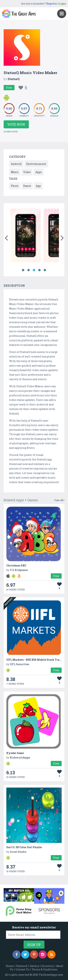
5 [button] (45, 270)
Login (62, 4)
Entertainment (36, 164)
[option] (26, 236)
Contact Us (22, 969)
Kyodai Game (15, 753)
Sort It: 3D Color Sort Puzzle (24, 847)
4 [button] (40, 270)
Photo (15, 186)
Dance (27, 186)
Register (52, 4)
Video (27, 172)
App (38, 186)
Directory (48, 966)
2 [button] (29, 270)
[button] (6, 237)
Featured (22, 966)
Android (16, 164)
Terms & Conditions (45, 969)
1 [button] (23, 270)
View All (59, 500)
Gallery (34, 966)
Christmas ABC (16, 565)
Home (10, 966)
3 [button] (34, 270)
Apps (39, 172)
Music (15, 172)
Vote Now (16, 124)
